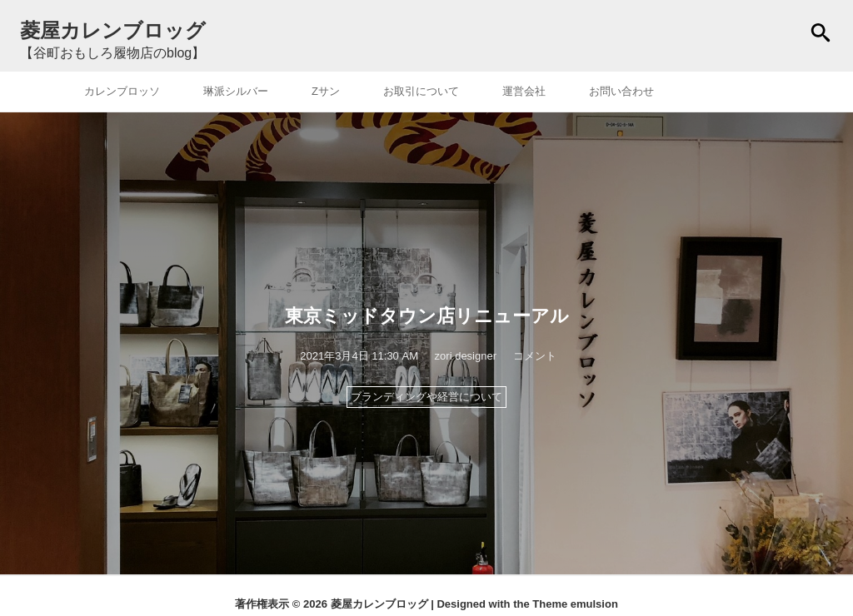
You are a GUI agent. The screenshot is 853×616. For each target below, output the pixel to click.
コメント (535, 356)
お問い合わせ (621, 91)
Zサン (326, 91)
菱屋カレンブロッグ (379, 604)
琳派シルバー (236, 91)
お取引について (421, 91)
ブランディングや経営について (426, 397)
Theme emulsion (575, 604)
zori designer (466, 356)
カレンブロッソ (122, 91)
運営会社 (524, 91)
